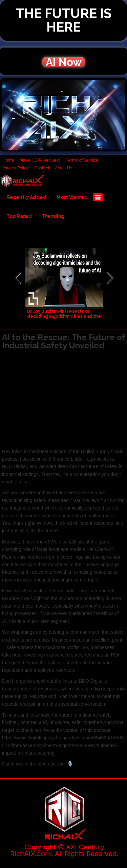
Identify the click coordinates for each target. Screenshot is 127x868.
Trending (53, 216)
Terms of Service (82, 160)
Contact (42, 168)
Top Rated (19, 216)
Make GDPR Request (40, 160)
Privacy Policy (16, 168)
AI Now (64, 62)
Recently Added (26, 197)
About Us (63, 168)
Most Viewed (72, 197)
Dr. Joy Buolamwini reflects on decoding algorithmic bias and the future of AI (64, 316)
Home (8, 160)
